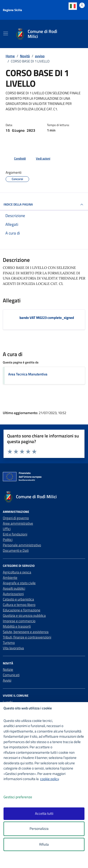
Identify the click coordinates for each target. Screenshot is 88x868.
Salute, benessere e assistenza (26, 632)
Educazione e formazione (22, 610)
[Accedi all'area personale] (82, 5)
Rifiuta (44, 844)
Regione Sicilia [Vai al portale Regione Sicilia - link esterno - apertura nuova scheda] (12, 10)
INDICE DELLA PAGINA (44, 205)
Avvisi (7, 680)
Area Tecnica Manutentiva (28, 374)
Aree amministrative (18, 523)
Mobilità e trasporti (17, 626)
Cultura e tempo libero (19, 605)
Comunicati (11, 675)
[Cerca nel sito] (76, 34)
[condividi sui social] (16, 159)
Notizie (8, 669)
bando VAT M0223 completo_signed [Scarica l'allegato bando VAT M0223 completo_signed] (47, 318)
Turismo (9, 643)
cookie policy (49, 779)
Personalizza (44, 829)
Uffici (7, 529)
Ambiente (10, 578)
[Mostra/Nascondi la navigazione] (6, 33)
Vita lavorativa (13, 648)
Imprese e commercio (19, 621)
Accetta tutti (44, 813)
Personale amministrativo (22, 545)
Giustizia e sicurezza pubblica (24, 615)
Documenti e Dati (16, 550)
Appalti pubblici (14, 588)
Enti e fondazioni (15, 534)
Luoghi (8, 702)
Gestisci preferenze (23, 797)
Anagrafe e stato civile (19, 583)
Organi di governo (16, 518)
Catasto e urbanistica (18, 599)
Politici (8, 540)
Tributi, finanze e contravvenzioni (27, 637)
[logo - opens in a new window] (46, 861)
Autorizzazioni (13, 594)
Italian (73, 6)
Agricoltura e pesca (17, 572)
